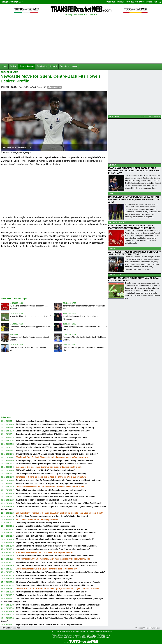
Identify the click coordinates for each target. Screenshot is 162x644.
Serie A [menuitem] (13, 66)
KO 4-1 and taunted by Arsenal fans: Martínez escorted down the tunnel (47, 441)
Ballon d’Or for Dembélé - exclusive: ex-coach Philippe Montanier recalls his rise (52, 529)
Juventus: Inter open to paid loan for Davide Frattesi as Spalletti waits (47, 500)
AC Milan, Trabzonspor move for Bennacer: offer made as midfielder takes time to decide (55, 556)
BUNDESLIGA (115, 275)
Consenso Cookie (142, 628)
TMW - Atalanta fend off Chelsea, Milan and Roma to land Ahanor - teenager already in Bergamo (58, 605)
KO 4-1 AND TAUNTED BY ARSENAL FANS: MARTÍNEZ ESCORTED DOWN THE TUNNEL (132, 227)
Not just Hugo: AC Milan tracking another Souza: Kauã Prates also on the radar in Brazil (55, 444)
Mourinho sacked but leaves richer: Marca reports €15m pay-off (44, 579)
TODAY (143, 117)
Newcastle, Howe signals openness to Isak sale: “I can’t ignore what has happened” (53, 549)
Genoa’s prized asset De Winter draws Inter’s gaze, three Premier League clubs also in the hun (58, 589)
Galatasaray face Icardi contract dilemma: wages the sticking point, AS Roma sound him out (57, 421)
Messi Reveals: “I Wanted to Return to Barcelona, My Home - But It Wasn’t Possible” (53, 611)
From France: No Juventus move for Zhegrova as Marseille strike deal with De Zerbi (53, 559)
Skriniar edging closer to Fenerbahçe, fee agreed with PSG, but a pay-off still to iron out (55, 585)
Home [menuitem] (4, 66)
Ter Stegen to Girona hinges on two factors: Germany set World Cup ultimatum (51, 477)
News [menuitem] (74, 66)
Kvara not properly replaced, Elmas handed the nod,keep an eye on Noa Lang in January (55, 428)
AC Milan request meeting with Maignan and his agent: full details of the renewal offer (54, 464)
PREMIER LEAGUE (117, 222)
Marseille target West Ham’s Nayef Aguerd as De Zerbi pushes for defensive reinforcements (56, 562)
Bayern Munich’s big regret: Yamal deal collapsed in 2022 (41, 542)
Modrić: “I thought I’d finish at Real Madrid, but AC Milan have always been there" (52, 438)
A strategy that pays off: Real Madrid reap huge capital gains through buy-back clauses (54, 460)
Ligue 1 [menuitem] (54, 66)
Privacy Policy (155, 628)
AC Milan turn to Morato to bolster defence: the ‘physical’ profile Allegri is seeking (52, 424)
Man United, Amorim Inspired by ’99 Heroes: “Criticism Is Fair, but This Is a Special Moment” (57, 615)
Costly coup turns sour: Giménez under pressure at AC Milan (43, 523)
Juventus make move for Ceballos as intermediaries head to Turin (45, 575)
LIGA (111, 194)
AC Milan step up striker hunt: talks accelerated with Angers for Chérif (47, 493)
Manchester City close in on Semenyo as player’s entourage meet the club (49, 467)
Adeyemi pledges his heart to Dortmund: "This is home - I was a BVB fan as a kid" (52, 592)
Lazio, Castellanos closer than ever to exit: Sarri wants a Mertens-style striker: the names (55, 497)
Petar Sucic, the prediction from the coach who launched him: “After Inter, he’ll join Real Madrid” (59, 503)
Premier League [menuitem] (27, 66)
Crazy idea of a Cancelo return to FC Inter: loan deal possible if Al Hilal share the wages (55, 447)
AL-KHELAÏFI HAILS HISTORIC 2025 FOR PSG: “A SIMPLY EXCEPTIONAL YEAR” (135, 253)
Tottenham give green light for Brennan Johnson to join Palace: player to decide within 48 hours (58, 480)
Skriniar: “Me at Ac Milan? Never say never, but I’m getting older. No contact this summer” (56, 533)
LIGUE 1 (113, 249)
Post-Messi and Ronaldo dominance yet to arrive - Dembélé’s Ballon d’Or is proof (52, 516)
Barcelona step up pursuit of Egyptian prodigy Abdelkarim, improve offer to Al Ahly (53, 431)
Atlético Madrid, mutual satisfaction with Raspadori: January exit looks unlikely (51, 490)
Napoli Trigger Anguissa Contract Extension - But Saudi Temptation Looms (49, 624)
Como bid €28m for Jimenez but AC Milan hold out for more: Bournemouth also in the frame (57, 566)
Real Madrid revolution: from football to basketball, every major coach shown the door (54, 595)
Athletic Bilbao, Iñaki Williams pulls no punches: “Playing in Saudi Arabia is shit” (52, 483)
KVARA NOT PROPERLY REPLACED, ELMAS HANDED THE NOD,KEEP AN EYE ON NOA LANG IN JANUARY (134, 171)
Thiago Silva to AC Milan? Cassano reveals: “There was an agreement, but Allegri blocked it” (57, 454)
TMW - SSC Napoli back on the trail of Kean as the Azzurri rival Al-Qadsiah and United (54, 608)
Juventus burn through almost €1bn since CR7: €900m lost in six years (47, 434)
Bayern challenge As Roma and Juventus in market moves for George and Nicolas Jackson (56, 546)
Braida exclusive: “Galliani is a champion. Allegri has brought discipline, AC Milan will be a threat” (59, 513)
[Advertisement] (24, 272)
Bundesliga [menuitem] (42, 66)
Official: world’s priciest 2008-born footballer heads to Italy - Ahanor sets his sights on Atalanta (58, 582)
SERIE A (113, 165)
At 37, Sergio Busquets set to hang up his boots (37, 519)
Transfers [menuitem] (64, 66)
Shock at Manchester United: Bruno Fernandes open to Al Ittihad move (47, 569)
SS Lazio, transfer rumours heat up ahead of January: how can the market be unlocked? (55, 539)
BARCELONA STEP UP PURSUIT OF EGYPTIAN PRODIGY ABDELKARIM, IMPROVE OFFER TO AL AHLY (135, 199)
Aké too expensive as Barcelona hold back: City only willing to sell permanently (51, 474)
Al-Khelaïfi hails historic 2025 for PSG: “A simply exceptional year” (45, 470)
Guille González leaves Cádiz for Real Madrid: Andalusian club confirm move (50, 487)
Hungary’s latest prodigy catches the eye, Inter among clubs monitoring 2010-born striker (56, 451)
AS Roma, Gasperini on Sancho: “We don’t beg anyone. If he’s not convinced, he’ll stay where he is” (60, 572)
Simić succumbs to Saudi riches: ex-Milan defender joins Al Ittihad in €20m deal (51, 536)
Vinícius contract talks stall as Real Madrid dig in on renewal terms (45, 526)
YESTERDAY (155, 117)
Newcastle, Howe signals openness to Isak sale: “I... (31, 316)
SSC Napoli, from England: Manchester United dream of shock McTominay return (52, 457)
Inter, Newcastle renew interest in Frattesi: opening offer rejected (45, 552)
